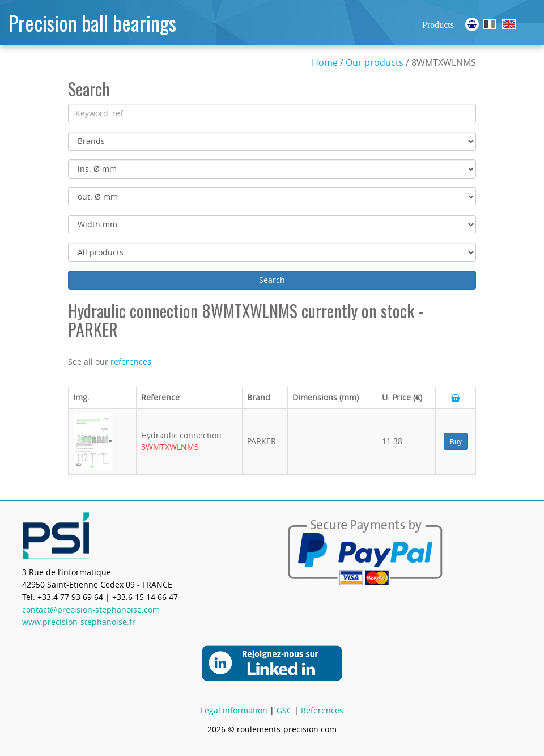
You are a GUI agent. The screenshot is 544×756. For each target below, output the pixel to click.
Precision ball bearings (92, 22)
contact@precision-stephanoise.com (91, 609)
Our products (375, 62)
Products (438, 25)
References (322, 710)
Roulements (490, 24)
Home (325, 62)
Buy (456, 441)
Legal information (234, 710)
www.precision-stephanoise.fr (79, 622)
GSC (284, 710)
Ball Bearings (509, 24)
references (131, 362)
